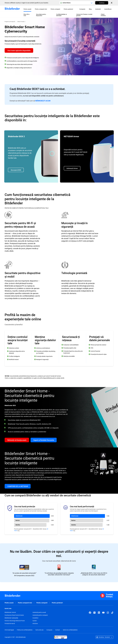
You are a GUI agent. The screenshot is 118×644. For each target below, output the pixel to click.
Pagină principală (10, 22)
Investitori (35, 618)
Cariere (35, 621)
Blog (90, 9)
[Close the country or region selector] (112, 3)
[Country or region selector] (77, 3)
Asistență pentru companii (40, 615)
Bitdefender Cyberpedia (11, 618)
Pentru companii (42, 603)
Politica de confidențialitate (25, 630)
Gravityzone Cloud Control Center (14, 615)
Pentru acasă (9, 603)
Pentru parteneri (57, 603)
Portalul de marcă (10, 623)
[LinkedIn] (99, 613)
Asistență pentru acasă (39, 612)
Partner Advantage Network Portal (15, 621)
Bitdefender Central (10, 612)
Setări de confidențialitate (70, 630)
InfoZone (35, 623)
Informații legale (9, 630)
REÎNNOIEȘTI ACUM (43, 101)
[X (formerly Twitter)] (94, 613)
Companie (49, 630)
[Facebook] (90, 613)
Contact (58, 630)
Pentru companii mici (25, 603)
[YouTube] (103, 613)
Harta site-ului (39, 630)
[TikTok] (112, 613)
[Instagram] (108, 613)
